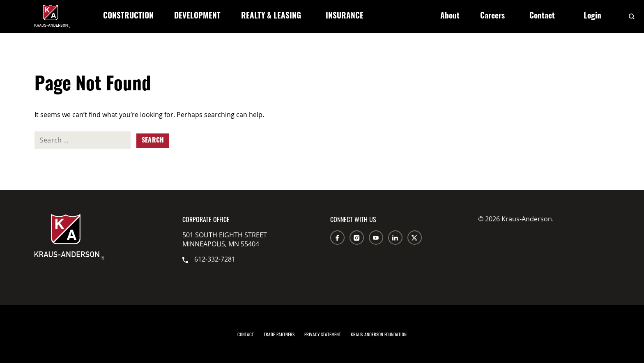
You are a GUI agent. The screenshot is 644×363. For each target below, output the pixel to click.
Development (197, 17)
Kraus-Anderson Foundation (379, 334)
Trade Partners (279, 334)
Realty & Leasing (271, 17)
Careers (492, 17)
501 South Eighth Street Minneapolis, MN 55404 (225, 239)
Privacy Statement (323, 334)
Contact (542, 17)
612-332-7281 (209, 259)
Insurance (345, 17)
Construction (128, 17)
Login (592, 17)
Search (153, 141)
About (450, 17)
